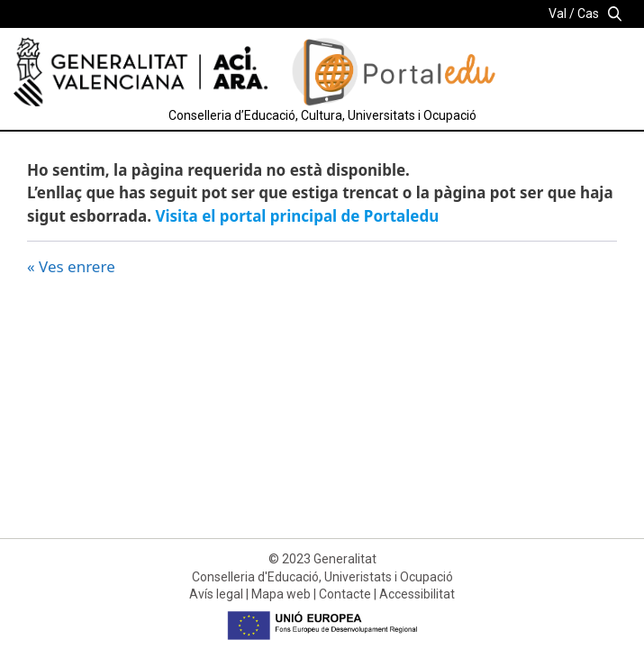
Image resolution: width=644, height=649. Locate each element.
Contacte (345, 594)
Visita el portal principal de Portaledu (297, 216)
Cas (588, 14)
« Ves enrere (71, 266)
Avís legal (216, 594)
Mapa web (281, 594)
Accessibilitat (417, 594)
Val (558, 14)
